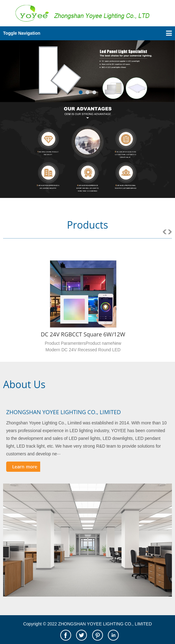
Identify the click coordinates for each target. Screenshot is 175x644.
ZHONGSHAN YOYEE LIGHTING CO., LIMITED (64, 412)
